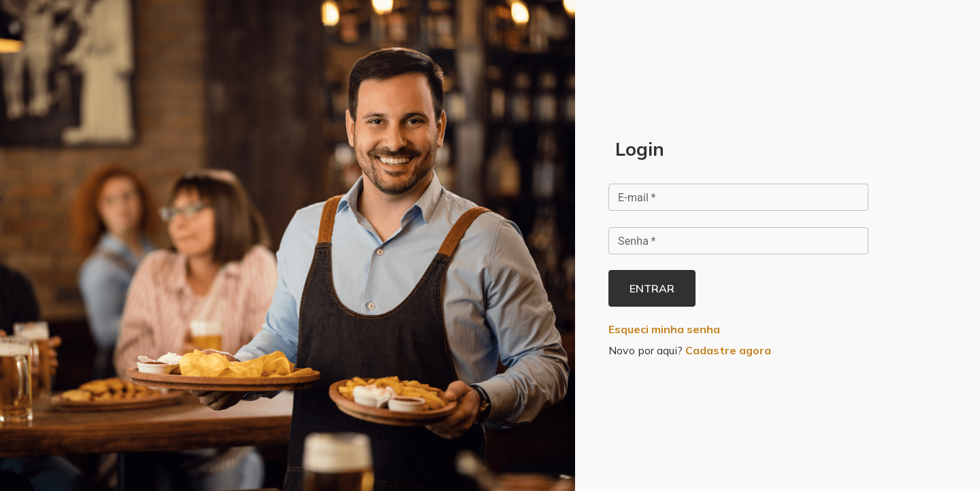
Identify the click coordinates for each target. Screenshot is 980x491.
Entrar (652, 288)
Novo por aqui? (690, 350)
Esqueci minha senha (664, 329)
